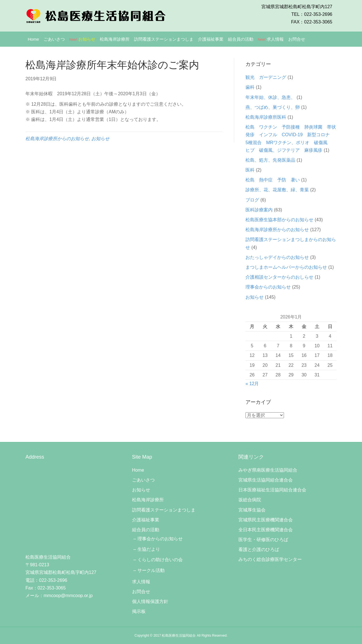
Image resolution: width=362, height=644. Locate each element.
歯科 (250, 87)
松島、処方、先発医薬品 (270, 160)
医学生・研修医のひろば (263, 540)
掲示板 (139, 611)
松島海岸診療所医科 (266, 117)
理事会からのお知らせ (268, 287)
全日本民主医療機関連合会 (266, 530)
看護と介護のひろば (259, 549)
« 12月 (252, 384)
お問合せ (297, 39)
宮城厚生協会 (252, 510)
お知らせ (82, 39)
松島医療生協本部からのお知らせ (279, 220)
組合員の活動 (241, 39)
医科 (250, 170)
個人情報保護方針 (150, 601)
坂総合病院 (250, 500)
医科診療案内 (259, 210)
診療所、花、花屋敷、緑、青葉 (277, 190)
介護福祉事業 (211, 39)
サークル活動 (151, 570)
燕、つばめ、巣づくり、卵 (273, 107)
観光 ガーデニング (266, 77)
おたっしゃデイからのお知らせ (277, 257)
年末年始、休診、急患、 (270, 97)
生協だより (149, 549)
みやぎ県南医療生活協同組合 (268, 470)
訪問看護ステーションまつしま (164, 39)
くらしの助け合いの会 (160, 560)
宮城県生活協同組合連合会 (266, 480)
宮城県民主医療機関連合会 (266, 520)
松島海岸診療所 (115, 39)
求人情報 (271, 39)
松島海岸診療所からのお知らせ (57, 139)
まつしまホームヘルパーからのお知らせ (286, 267)
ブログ (252, 200)
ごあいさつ (54, 39)
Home (33, 39)
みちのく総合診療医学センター (270, 559)
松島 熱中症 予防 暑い (273, 180)
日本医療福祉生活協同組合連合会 (272, 490)
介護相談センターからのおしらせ (279, 277)
